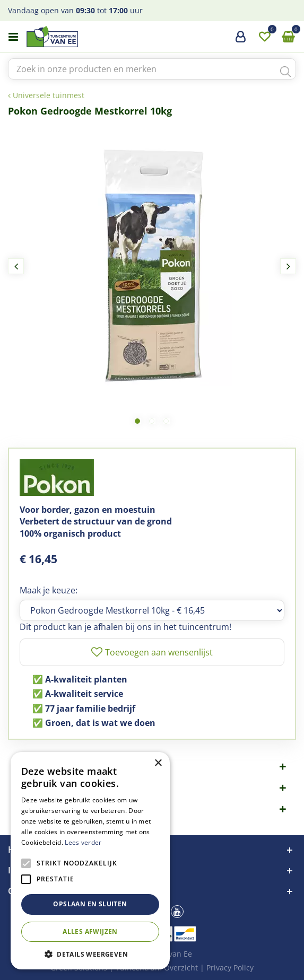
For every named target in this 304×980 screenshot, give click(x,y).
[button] (90, 954)
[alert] (90, 861)
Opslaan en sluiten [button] (90, 904)
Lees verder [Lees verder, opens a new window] (83, 842)
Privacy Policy (230, 968)
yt (177, 912)
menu (13, 37)
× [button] (158, 763)
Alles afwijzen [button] (90, 931)
